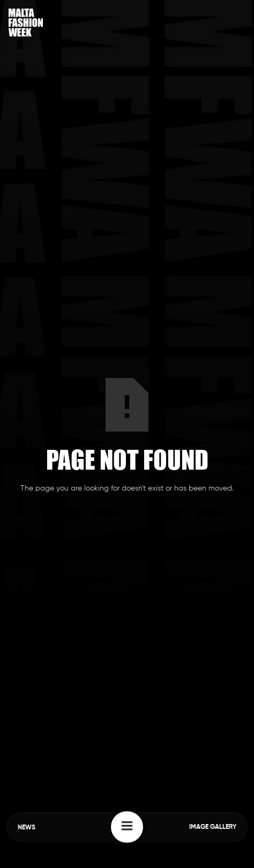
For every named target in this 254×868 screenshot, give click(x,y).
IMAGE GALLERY (213, 827)
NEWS (27, 828)
